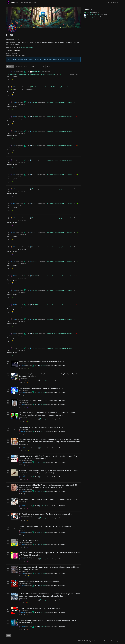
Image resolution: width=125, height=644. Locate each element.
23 (20, 494)
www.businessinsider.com (25, 460)
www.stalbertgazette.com (25, 516)
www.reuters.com (23, 429)
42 (20, 508)
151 (21, 450)
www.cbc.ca (22, 530)
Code (106, 641)
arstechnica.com (23, 417)
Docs (101, 641)
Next (9, 635)
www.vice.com (22, 446)
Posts (26, 66)
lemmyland (12, 2)
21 (20, 383)
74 (20, 407)
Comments (19, 66)
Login (110, 2)
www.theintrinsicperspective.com (27, 557)
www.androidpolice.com (25, 584)
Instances (95, 641)
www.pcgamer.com (24, 625)
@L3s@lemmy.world (27, 48)
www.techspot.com (24, 475)
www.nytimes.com (23, 403)
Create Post (33, 2)
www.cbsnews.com (24, 571)
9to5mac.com (22, 364)
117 (21, 576)
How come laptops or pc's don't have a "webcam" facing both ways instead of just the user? (31, 74)
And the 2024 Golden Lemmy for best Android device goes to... (62, 87)
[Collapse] (8, 72)
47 (20, 479)
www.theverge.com (24, 390)
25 (20, 521)
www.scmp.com (23, 378)
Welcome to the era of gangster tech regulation (60, 102)
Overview (10, 66)
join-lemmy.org (113, 641)
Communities (24, 2)
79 (20, 465)
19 (20, 629)
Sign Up (115, 2)
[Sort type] (38, 66)
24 (20, 561)
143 (21, 368)
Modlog (89, 641)
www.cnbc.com (23, 504)
